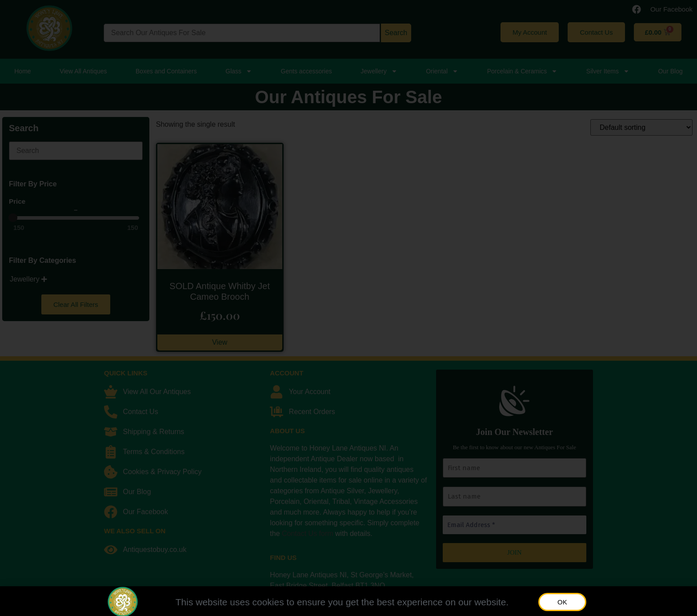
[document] (348, 308)
